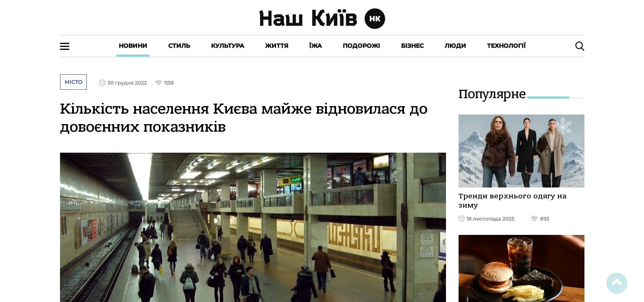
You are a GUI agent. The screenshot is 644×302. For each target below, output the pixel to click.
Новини (133, 46)
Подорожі (361, 46)
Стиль (179, 46)
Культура (228, 46)
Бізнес (412, 46)
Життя (277, 46)
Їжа (315, 46)
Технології (506, 46)
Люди (455, 46)
